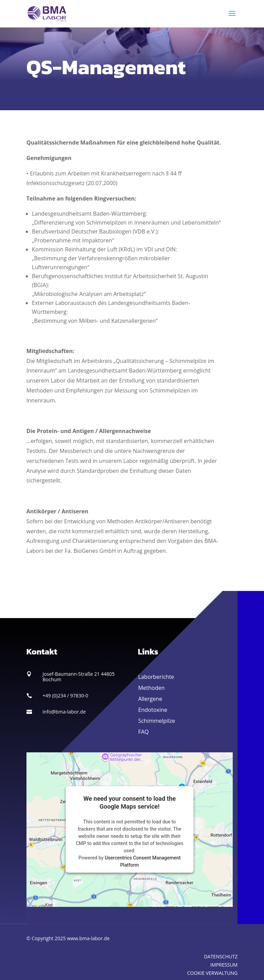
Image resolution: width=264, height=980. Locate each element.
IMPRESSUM (224, 965)
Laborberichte (156, 677)
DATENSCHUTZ (221, 956)
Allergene (150, 699)
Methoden (151, 688)
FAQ (144, 732)
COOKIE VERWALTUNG (212, 973)
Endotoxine (153, 710)
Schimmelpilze (157, 721)
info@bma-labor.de (64, 712)
